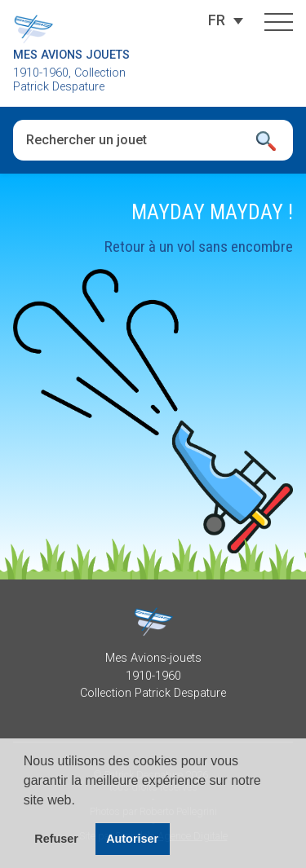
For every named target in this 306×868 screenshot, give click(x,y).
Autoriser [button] (132, 839)
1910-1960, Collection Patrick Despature (69, 80)
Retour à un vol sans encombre (199, 247)
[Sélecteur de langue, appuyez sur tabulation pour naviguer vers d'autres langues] (217, 20)
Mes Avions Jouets (71, 55)
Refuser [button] (56, 839)
